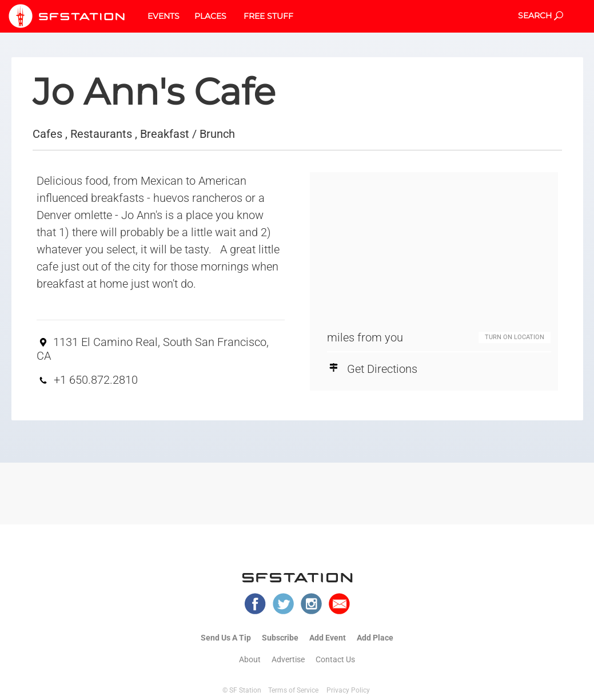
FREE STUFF (268, 16)
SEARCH (541, 16)
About (250, 659)
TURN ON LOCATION (515, 337)
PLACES (210, 16)
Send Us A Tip (226, 638)
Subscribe (280, 638)
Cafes (47, 134)
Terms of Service (293, 690)
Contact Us (335, 659)
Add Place (375, 638)
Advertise (288, 659)
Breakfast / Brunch (188, 134)
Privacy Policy (348, 690)
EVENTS (164, 16)
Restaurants (101, 134)
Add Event (328, 638)
